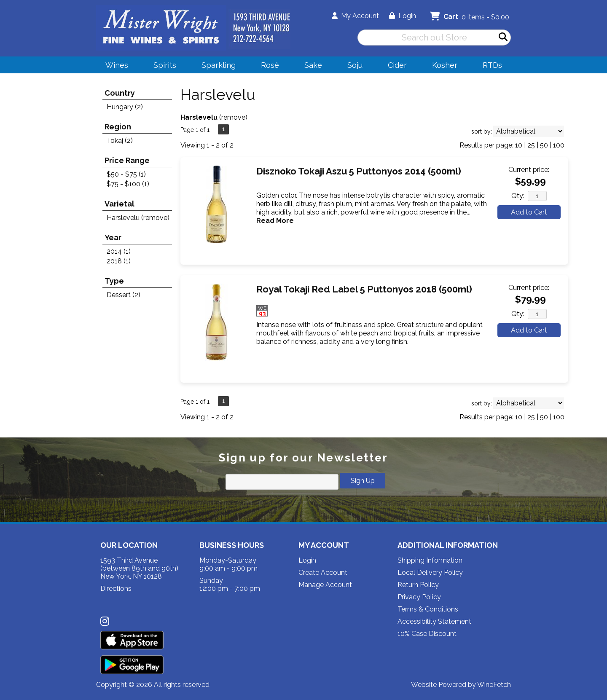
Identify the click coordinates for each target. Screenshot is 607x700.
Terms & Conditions (428, 609)
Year (113, 237)
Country (120, 93)
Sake (313, 65)
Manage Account (325, 585)
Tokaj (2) (120, 141)
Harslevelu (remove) (138, 218)
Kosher (445, 65)
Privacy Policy (419, 597)
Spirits (162, 66)
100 (559, 145)
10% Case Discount (427, 634)
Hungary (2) (125, 107)
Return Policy (418, 585)
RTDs (492, 65)
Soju (352, 66)
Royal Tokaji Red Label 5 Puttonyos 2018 (364, 289)
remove (233, 117)
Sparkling (216, 66)
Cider (395, 66)
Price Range (127, 160)
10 (519, 145)
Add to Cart (529, 212)
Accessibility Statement (434, 621)
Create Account (323, 573)
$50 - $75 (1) (126, 174)
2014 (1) (119, 251)
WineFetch (494, 685)
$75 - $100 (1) (128, 184)
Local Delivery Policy (430, 573)
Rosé (270, 65)
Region (118, 127)
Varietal (120, 204)
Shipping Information (430, 560)
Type (114, 281)
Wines (114, 66)
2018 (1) (119, 261)
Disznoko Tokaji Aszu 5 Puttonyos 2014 (359, 171)
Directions (116, 589)
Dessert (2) (124, 295)
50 (544, 145)
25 (531, 145)
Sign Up (363, 481)
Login (403, 16)
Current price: (529, 170)
